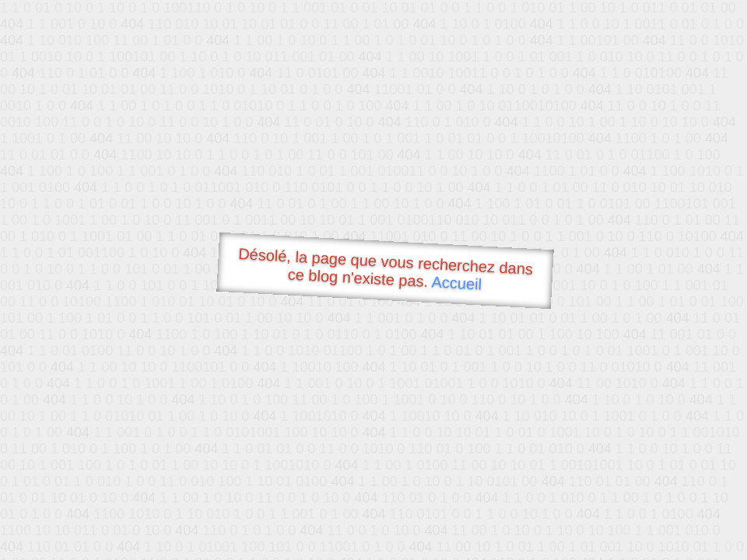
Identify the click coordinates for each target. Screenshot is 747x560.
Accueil (457, 283)
